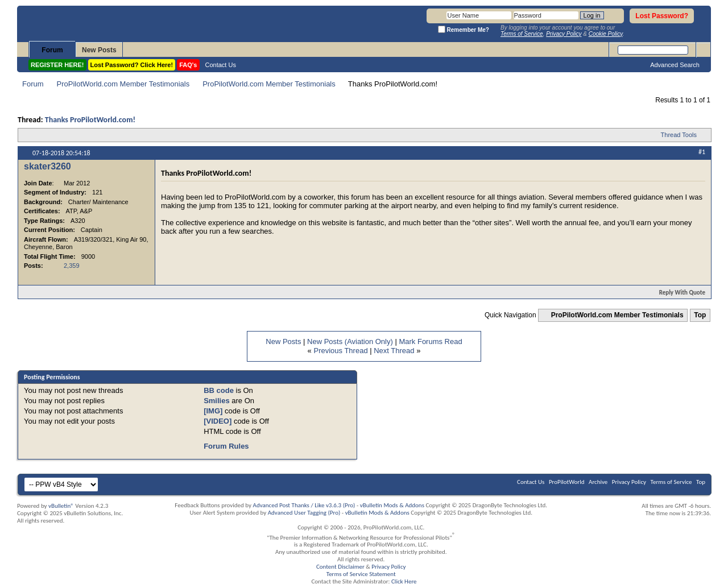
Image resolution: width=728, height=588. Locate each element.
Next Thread (394, 351)
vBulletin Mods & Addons (392, 505)
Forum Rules (226, 446)
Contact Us (221, 65)
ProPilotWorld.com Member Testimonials (123, 84)
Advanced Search (675, 65)
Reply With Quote (677, 293)
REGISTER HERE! (57, 65)
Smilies (217, 401)
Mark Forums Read (430, 341)
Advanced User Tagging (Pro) (304, 513)
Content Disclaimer (340, 567)
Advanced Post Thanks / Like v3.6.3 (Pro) (304, 505)
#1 (702, 152)
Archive (598, 482)
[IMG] (213, 411)
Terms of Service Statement (361, 574)
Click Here (404, 581)
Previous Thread (340, 351)
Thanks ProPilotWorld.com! (90, 120)
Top (700, 315)
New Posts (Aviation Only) (350, 341)
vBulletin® (61, 506)
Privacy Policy (629, 482)
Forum (52, 50)
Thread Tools (679, 135)
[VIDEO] (218, 421)
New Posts (99, 50)
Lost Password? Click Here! (132, 65)
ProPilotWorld (567, 482)
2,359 (72, 266)
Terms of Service (671, 482)
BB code (219, 390)
